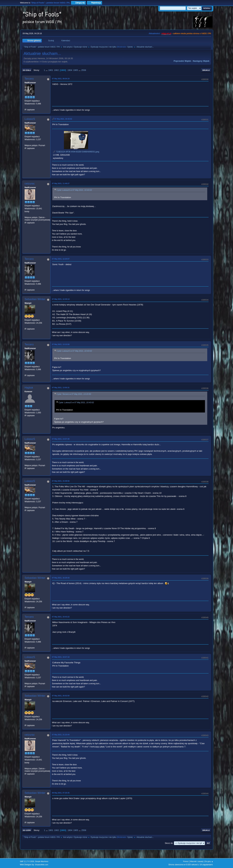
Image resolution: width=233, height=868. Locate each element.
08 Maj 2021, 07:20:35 (61, 793)
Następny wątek (201, 61)
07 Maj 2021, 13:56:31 (61, 388)
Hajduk (29, 388)
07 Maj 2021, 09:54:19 (61, 79)
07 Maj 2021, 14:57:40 (61, 439)
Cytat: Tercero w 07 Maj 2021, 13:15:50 (74, 394)
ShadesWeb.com (42, 865)
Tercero (29, 79)
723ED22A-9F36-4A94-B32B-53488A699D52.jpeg (76, 152)
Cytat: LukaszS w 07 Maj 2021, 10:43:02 (74, 190)
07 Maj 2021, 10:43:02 (63, 119)
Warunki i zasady (197, 861)
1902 (56, 70)
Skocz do (169, 843)
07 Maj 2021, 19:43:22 (61, 617)
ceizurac (30, 184)
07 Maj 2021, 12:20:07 (61, 259)
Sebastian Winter (35, 299)
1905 (76, 70)
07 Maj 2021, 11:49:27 (61, 183)
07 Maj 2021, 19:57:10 (61, 657)
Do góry (27, 830)
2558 (84, 70)
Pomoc (186, 861)
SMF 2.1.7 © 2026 (27, 861)
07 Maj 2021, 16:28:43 (61, 578)
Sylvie (130, 47)
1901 (51, 70)
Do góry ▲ (209, 861)
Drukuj (206, 70)
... (47, 70)
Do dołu (27, 70)
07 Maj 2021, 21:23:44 (61, 735)
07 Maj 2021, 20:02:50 (61, 696)
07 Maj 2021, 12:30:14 (61, 299)
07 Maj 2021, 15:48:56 (61, 481)
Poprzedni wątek (182, 61)
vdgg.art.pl (166, 34)
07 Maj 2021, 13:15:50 (61, 344)
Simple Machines (42, 861)
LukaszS (30, 119)
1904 (70, 70)
